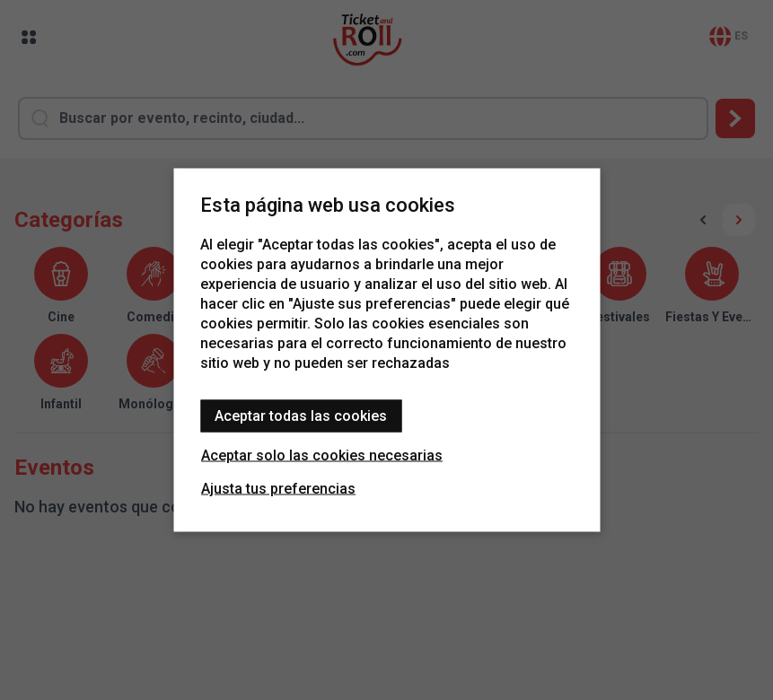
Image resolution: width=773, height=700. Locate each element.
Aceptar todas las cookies (301, 416)
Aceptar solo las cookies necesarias (322, 455)
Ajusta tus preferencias (278, 489)
